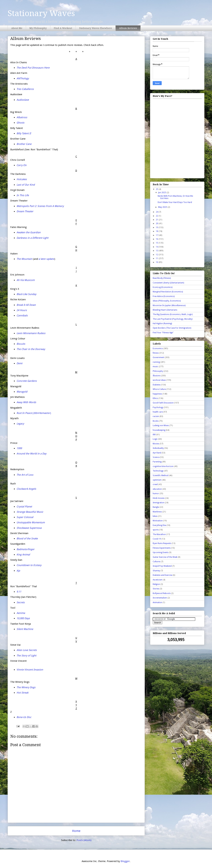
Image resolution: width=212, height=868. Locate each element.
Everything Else (159, 525)
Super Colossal (25, 517)
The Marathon (159, 534)
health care (158, 412)
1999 (19, 448)
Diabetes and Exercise (162, 575)
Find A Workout (63, 28)
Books (156, 421)
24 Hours (22, 310)
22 (157, 216)
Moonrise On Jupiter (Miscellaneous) (169, 305)
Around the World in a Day (31, 454)
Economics (158, 348)
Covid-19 (157, 539)
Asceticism (158, 580)
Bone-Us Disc (24, 717)
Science (156, 457)
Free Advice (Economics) (164, 296)
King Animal (23, 555)
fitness (156, 353)
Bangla (156, 507)
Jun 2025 (162, 193)
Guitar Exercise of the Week (165, 557)
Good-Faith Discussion (163, 403)
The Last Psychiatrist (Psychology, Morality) (173, 319)
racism (156, 416)
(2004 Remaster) (34, 413)
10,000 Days (23, 618)
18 (157, 231)
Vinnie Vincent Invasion (30, 670)
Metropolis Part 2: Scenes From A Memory (40, 206)
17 (157, 235)
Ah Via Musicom (26, 280)
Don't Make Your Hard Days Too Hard (175, 202)
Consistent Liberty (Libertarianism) (168, 283)
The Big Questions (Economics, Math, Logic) (173, 314)
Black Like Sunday (26, 294)
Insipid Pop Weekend (162, 566)
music (155, 367)
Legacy (20, 424)
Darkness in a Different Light (32, 238)
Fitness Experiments (162, 548)
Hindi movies (159, 498)
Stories (156, 589)
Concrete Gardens (27, 381)
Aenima (21, 613)
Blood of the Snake (27, 539)
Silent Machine (25, 629)
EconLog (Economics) (163, 287)
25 (157, 189)
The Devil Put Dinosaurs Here (33, 68)
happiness (157, 394)
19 (157, 227)
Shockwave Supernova (29, 528)
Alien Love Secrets (27, 650)
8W (154, 435)
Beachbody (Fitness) (162, 278)
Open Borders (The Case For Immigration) (172, 328)
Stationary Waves (41, 13)
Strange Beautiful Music (30, 512)
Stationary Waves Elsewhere (96, 28)
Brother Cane (24, 144)
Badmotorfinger (26, 549)
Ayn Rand (157, 453)
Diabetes (157, 385)
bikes (155, 516)
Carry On (22, 165)
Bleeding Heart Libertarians (165, 310)
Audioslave (23, 100)
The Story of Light (26, 656)
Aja (18, 571)
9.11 (19, 592)
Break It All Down (26, 305)
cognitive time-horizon (163, 466)
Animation (157, 602)
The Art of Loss (25, 475)
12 (157, 255)
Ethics (155, 398)
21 (157, 220)
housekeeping (159, 430)
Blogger (125, 861)
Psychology (158, 407)
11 (157, 258)
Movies (156, 444)
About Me (17, 28)
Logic (155, 439)
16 (157, 239)
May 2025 (163, 207)
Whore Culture (159, 389)
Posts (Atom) (84, 840)
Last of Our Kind (26, 185)
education (157, 489)
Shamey (156, 571)
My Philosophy (38, 28)
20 (157, 223)
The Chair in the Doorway (31, 349)
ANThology (23, 78)
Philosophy (158, 371)
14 (157, 247)
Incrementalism (160, 598)
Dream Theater (25, 211)
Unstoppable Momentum (31, 522)
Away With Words (26, 402)
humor (156, 494)
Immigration (159, 503)
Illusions (157, 376)
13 (157, 251)
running (156, 362)
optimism (157, 480)
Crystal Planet (24, 507)
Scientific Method (160, 475)
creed (155, 484)
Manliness (157, 512)
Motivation (158, 521)
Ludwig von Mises (161, 425)
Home (76, 831)
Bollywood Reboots (162, 593)
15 (157, 243)
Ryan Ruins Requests (162, 543)
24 (157, 212)
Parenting (157, 462)
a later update (46, 259)
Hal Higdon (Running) (162, 323)
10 (157, 262)
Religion (156, 584)
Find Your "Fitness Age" (163, 333)
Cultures (157, 562)
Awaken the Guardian (29, 232)
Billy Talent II (24, 133)
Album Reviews (128, 28)
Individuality (158, 448)
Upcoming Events (161, 552)
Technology (158, 471)
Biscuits (21, 344)
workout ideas (159, 380)
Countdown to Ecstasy (29, 565)
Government (158, 357)
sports (156, 530)
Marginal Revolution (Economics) (168, 292)
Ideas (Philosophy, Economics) (167, 301)
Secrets (21, 602)
